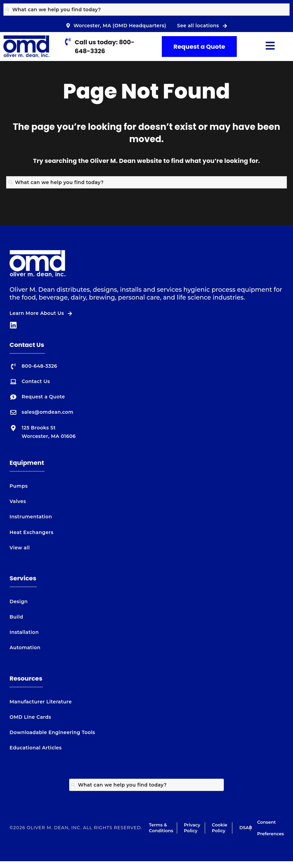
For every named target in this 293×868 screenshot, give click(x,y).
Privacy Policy (192, 828)
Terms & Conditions (161, 828)
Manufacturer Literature (41, 702)
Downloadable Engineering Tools (52, 732)
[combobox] (146, 10)
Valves (18, 501)
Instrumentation (31, 517)
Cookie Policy (220, 828)
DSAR (246, 828)
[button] (270, 47)
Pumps (19, 486)
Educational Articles (36, 748)
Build (16, 617)
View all (20, 548)
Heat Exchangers (32, 532)
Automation (25, 648)
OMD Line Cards (30, 717)
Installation (24, 632)
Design (19, 601)
